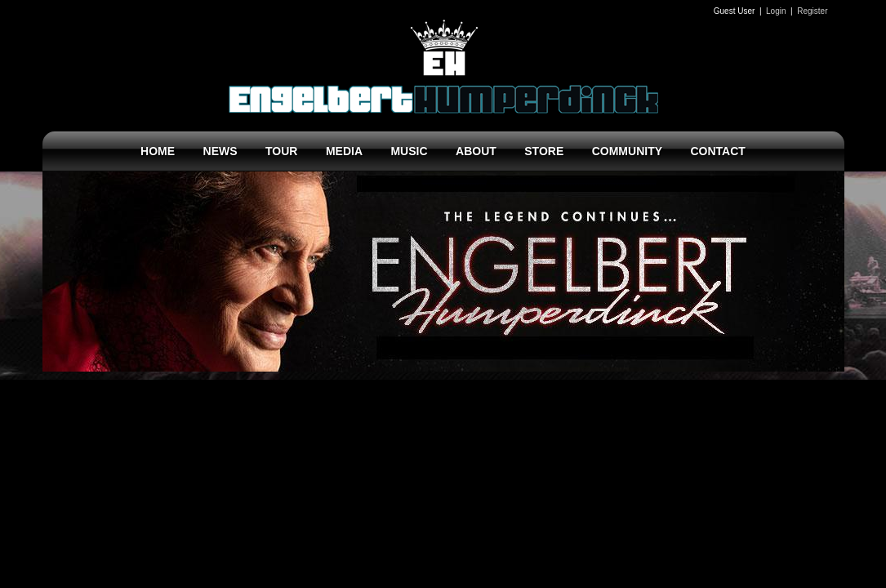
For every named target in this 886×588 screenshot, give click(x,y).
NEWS (220, 151)
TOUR (281, 151)
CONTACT (717, 151)
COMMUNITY (627, 151)
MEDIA (344, 151)
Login (776, 11)
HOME (158, 151)
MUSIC (409, 151)
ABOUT (476, 151)
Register (812, 11)
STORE (544, 151)
